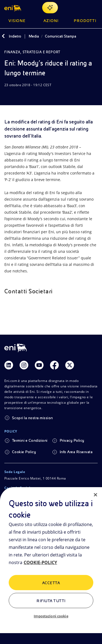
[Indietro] (3, 36)
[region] (51, 566)
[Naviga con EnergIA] (50, 8)
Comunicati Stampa (61, 36)
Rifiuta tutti (51, 601)
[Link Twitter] (70, 365)
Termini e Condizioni (30, 440)
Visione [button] (17, 21)
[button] (13, 8)
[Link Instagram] (24, 365)
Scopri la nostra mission (33, 418)
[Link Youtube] (39, 365)
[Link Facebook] (54, 365)
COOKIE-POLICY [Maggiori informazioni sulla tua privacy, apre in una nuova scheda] (40, 562)
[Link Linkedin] (9, 365)
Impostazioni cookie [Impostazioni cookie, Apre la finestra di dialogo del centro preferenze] (51, 616)
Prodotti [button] (85, 21)
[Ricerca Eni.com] (81, 8)
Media (34, 36)
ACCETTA (51, 583)
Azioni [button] (51, 21)
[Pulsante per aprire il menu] (94, 8)
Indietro (15, 36)
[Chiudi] (95, 495)
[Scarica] (8, 95)
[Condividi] (21, 95)
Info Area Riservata (76, 452)
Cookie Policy (24, 452)
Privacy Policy (72, 440)
